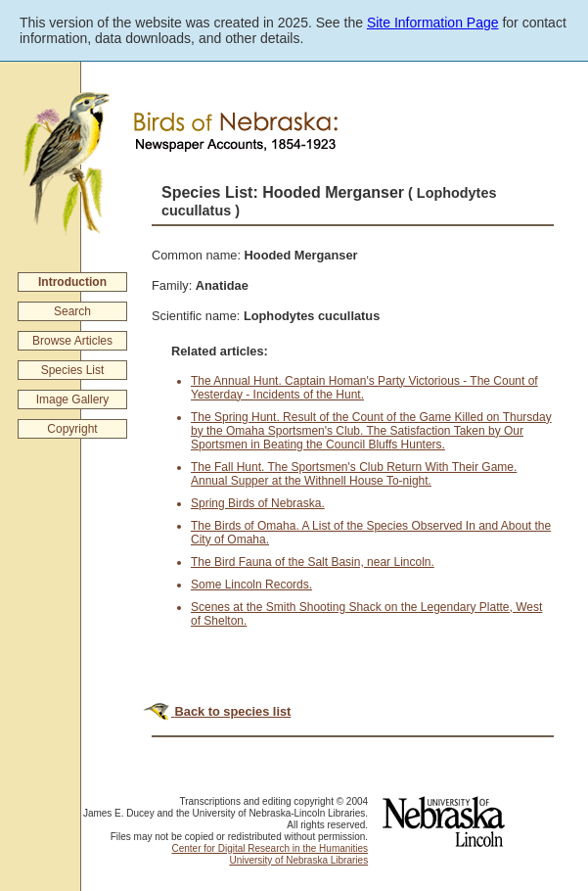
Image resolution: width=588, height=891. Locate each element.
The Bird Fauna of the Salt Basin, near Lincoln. (313, 562)
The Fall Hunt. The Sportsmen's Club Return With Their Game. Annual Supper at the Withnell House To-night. (354, 474)
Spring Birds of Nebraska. (258, 503)
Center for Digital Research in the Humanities (270, 848)
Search (72, 311)
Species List (73, 370)
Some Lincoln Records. (251, 585)
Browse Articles (72, 341)
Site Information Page (433, 23)
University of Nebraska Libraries (298, 860)
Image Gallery (73, 399)
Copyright (72, 429)
